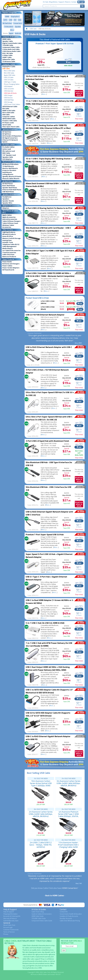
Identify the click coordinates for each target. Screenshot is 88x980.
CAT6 (5, 20)
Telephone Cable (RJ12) (11, 244)
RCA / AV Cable (8, 53)
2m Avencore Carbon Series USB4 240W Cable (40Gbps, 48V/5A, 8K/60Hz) (41, 814)
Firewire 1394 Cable (10, 121)
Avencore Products (9, 257)
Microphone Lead (9, 151)
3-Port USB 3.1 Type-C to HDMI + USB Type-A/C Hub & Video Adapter (50, 252)
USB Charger (8, 95)
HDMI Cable (6, 39)
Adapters (6, 208)
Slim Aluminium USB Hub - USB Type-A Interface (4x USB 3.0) (49, 464)
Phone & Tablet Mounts (11, 178)
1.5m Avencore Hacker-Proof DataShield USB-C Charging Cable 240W (68, 845)
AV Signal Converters (10, 138)
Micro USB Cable (9, 71)
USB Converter (9, 89)
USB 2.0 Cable (9, 77)
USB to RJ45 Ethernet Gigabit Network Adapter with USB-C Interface (49, 513)
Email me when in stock (79, 93)
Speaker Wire (7, 203)
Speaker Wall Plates (10, 188)
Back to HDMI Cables (55, 895)
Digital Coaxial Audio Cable (12, 43)
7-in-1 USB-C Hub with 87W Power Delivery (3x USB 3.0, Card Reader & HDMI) (49, 644)
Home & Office (8, 236)
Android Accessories (10, 219)
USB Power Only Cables (12, 104)
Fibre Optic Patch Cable (11, 127)
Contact (74, 2)
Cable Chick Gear (8, 254)
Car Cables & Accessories (11, 250)
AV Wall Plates (8, 184)
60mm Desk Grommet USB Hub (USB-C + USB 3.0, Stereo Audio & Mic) (47, 185)
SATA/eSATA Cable (9, 119)
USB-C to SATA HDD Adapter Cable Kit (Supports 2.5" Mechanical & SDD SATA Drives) (49, 691)
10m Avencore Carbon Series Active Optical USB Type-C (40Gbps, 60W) (41, 783)
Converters (18, 23)
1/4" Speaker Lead (9, 155)
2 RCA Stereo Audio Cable (11, 51)
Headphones (7, 197)
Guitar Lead (7, 149)
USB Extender (9, 91)
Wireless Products (9, 234)
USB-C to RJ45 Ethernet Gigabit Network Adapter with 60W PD (48, 738)
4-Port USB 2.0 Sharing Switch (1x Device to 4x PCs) (49, 208)
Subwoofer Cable (9, 59)
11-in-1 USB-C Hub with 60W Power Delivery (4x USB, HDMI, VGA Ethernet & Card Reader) (50, 102)
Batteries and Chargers (11, 264)
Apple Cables (7, 215)
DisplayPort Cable (9, 67)
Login (81, 2)
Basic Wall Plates (9, 186)
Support (61, 2)
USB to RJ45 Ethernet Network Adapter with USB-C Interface (49, 349)
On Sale (46, 2)
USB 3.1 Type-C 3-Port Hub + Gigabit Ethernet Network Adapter (46, 578)
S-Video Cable (7, 55)
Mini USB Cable (9, 73)
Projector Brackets (9, 170)
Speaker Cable (8, 41)
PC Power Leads (8, 123)
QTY (66, 59)
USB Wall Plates (8, 192)
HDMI (7, 16)
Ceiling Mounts (8, 174)
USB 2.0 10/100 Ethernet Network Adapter (45, 315)
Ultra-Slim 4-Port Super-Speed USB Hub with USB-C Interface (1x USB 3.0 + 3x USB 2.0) (49, 418)
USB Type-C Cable (10, 82)
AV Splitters (7, 134)
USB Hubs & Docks (10, 93)
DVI (15, 20)
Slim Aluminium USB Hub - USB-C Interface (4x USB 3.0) (48, 488)
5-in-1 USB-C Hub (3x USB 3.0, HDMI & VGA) (45, 623)
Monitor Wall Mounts (10, 168)
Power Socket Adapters (11, 268)
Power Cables (7, 266)
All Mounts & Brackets (10, 164)
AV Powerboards (8, 270)
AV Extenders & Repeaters (12, 136)
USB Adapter (8, 86)
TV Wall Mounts (8, 166)
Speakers (6, 199)
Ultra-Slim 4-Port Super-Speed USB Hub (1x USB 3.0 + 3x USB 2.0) (50, 394)
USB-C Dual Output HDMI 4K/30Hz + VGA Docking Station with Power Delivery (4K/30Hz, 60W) (48, 668)
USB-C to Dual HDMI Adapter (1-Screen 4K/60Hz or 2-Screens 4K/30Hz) (50, 602)
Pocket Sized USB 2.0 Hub (37, 298)
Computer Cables (9, 117)
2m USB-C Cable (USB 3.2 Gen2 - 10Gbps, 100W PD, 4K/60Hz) (41, 845)
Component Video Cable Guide (42, 921)
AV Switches (7, 23)
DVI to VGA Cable (8, 113)
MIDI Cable (6, 153)
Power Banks (7, 262)
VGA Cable (6, 115)
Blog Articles (53, 2)
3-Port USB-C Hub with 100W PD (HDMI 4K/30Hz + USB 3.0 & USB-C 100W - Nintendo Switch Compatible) (50, 275)
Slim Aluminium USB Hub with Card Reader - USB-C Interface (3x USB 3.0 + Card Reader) (48, 229)
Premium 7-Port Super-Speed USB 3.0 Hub (55, 43)
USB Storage (8, 102)
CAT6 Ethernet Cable (10, 106)
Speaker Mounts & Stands (12, 176)
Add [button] (68, 62)
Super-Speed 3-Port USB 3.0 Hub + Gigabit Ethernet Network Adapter (49, 556)
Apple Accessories (9, 217)
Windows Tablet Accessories (8, 226)
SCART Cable (7, 57)
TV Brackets (9, 27)
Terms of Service (9, 932)
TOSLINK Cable (8, 45)
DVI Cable (6, 109)
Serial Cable (7, 125)
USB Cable (6, 69)
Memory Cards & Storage (11, 238)
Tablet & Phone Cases (10, 223)
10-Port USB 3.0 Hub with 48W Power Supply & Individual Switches (47, 78)
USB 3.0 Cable (9, 80)
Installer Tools (8, 242)
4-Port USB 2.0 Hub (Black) (48, 308)
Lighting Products (9, 232)
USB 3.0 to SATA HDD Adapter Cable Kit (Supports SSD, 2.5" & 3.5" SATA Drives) (48, 714)
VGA (20, 20)
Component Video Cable (11, 47)
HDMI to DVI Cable (9, 111)
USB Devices (8, 98)
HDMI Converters (70, 888)
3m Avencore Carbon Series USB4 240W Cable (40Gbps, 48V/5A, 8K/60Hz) (68, 783)
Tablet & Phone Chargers (11, 221)
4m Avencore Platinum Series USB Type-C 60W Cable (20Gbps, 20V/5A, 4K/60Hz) (68, 815)
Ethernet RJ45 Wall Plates (12, 190)
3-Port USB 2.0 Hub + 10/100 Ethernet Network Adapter (47, 371)
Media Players (8, 248)
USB (10, 20)
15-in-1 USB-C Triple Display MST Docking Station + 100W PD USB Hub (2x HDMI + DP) (49, 160)
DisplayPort (15, 16)
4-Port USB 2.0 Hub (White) (48, 302)
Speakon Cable (8, 157)
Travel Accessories (9, 252)
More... (44, 94)
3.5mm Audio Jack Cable (11, 49)
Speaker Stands (8, 201)
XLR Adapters (7, 159)
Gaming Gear (7, 240)
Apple (11, 33)
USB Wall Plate (9, 100)
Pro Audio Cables (8, 147)
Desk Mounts (7, 172)
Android (18, 33)
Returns (68, 2)
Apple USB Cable (10, 75)
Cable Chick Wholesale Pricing (70, 921)
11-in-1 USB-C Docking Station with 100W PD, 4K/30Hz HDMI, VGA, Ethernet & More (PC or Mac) (48, 127)
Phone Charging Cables (12, 84)
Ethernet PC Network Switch (10, 141)
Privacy (6, 934)
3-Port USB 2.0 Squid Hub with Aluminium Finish (47, 441)
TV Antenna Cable (9, 61)
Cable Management (9, 246)
